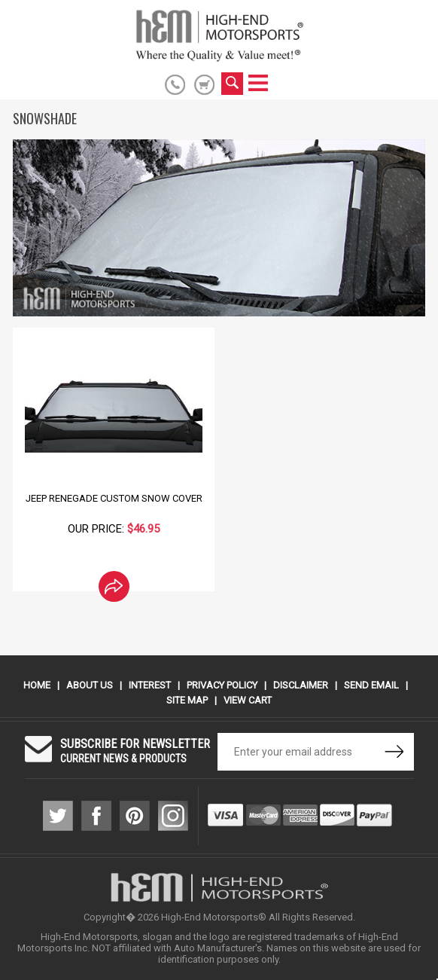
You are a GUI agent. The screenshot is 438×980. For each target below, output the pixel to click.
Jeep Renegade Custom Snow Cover (114, 498)
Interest (150, 685)
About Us (90, 685)
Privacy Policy (222, 685)
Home (37, 685)
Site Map (187, 700)
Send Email (371, 685)
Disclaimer (301, 685)
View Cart (248, 700)
